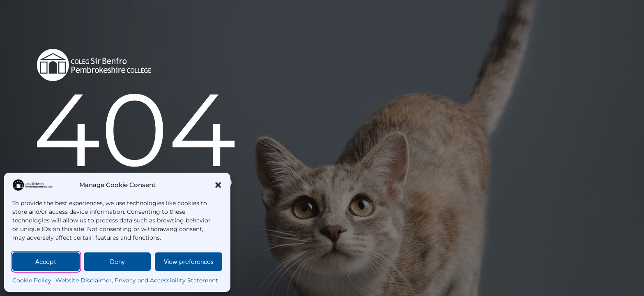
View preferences (189, 262)
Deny (117, 262)
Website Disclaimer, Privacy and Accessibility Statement (137, 280)
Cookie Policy (32, 280)
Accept (46, 262)
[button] (218, 185)
